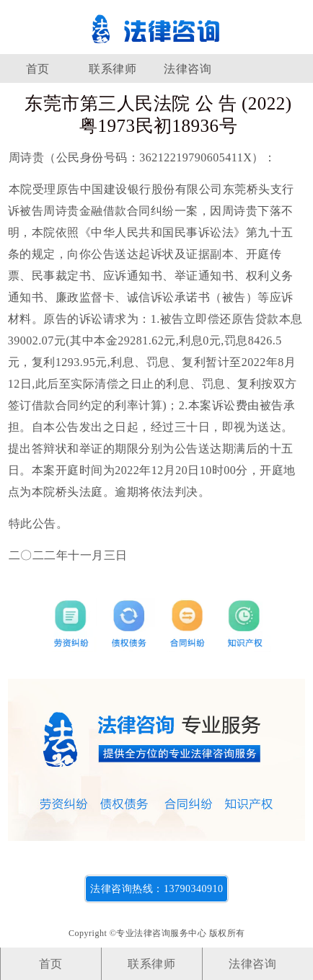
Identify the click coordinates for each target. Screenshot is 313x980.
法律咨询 (188, 69)
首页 (38, 69)
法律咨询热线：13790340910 (156, 889)
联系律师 (113, 69)
